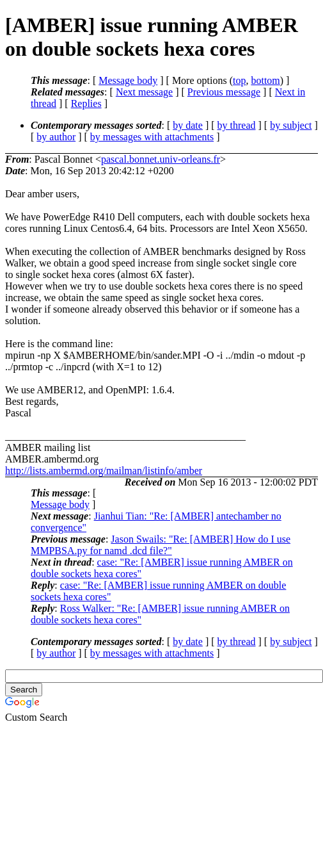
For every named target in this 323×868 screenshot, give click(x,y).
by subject (291, 125)
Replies (86, 103)
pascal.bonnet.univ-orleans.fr (161, 159)
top (239, 80)
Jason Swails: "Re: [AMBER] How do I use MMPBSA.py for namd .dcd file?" (161, 545)
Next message (144, 92)
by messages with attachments (152, 137)
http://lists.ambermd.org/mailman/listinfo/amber (104, 471)
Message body (128, 80)
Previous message (224, 92)
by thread (237, 125)
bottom (265, 80)
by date (188, 125)
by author (56, 137)
